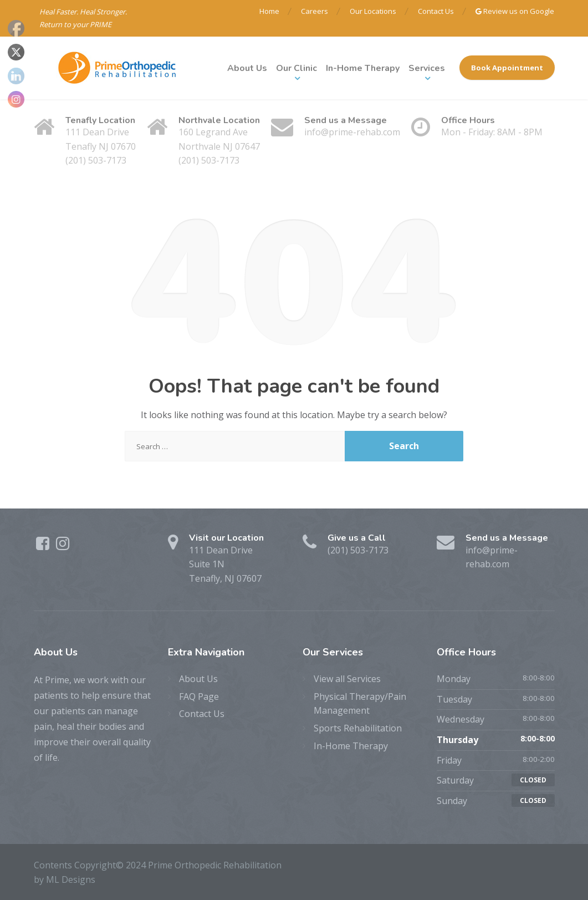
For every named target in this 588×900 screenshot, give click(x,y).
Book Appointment (507, 68)
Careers (315, 11)
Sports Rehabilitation (358, 728)
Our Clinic (296, 68)
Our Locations (373, 11)
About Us (247, 68)
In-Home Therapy (363, 68)
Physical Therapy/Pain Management (360, 704)
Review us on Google (515, 11)
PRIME (101, 24)
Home (269, 11)
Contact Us (436, 11)
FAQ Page (199, 696)
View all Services (347, 679)
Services (427, 68)
